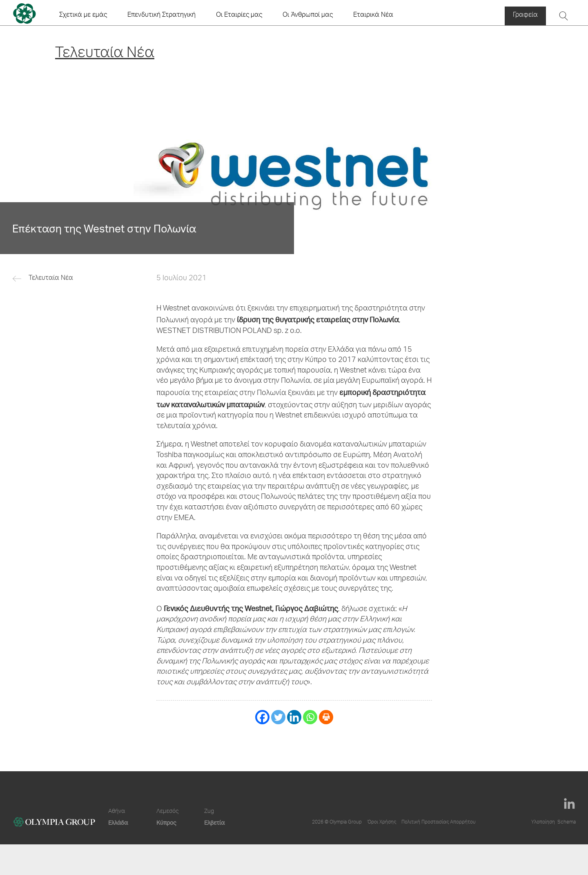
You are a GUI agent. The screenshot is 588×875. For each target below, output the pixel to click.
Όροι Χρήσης (382, 822)
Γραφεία (525, 16)
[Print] (326, 717)
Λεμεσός (167, 812)
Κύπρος (166, 823)
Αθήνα (117, 812)
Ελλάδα (118, 823)
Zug (209, 812)
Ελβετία (214, 823)
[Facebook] (262, 717)
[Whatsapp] (310, 717)
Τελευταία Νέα (51, 279)
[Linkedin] (294, 717)
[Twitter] (278, 717)
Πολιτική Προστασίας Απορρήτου (439, 822)
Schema (567, 822)
